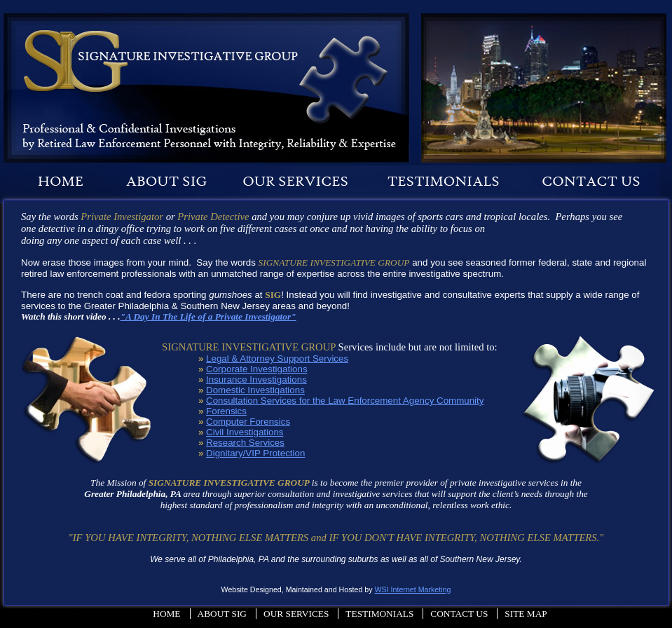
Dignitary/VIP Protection (255, 453)
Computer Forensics (248, 422)
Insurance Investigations (256, 380)
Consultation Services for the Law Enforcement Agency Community (345, 401)
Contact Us (459, 614)
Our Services (296, 614)
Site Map (526, 614)
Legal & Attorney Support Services (277, 359)
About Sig (222, 614)
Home (166, 614)
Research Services (245, 443)
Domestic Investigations (255, 390)
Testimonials (379, 614)
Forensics (226, 411)
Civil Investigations (245, 432)
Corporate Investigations (256, 369)
